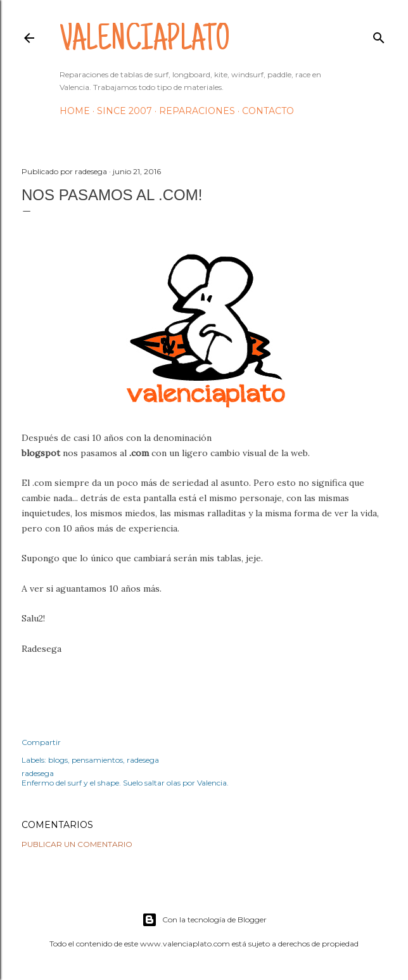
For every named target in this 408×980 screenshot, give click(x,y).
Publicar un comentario (77, 844)
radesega (143, 760)
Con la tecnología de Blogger (204, 920)
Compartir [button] (41, 742)
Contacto (268, 111)
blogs (58, 760)
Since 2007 (124, 111)
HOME (75, 111)
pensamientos (97, 760)
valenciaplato (145, 42)
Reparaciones (197, 111)
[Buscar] (379, 35)
